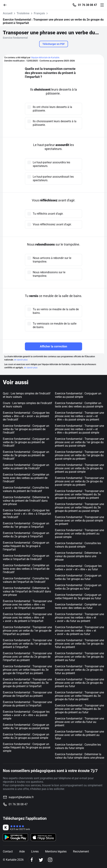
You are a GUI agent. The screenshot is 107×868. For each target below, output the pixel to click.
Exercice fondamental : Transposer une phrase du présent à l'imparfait (27, 704)
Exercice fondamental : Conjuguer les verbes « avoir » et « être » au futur (78, 568)
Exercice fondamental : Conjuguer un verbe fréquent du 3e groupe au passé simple (27, 747)
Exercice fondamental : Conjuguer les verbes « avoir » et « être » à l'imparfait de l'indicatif (27, 514)
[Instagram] (50, 860)
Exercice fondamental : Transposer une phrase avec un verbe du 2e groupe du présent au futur (79, 683)
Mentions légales (56, 851)
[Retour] (6, 5)
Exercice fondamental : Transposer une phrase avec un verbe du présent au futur (79, 735)
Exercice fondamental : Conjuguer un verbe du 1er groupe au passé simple (26, 726)
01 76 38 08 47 (87, 5)
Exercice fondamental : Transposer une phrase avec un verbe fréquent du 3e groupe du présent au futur (79, 709)
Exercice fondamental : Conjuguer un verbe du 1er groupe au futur (78, 577)
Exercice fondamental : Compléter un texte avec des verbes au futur (78, 606)
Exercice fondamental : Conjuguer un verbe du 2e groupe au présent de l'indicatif (26, 442)
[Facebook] (32, 860)
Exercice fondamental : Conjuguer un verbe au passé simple (78, 395)
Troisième (23, 13)
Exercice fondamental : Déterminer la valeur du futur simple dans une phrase (80, 756)
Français (39, 13)
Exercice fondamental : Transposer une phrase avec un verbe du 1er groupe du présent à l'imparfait (27, 644)
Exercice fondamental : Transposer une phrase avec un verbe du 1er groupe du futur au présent (79, 644)
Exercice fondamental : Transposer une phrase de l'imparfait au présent (27, 694)
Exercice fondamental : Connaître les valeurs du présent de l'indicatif (26, 489)
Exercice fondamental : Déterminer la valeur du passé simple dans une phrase (78, 556)
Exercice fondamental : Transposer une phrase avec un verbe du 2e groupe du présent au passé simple (79, 468)
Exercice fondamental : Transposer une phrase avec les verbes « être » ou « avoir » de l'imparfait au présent (27, 604)
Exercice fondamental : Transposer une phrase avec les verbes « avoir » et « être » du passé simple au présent (79, 416)
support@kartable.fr (21, 797)
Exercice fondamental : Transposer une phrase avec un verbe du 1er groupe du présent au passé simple (79, 442)
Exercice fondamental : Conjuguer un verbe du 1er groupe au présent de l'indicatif (26, 429)
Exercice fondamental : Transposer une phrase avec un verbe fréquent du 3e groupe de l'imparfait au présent (27, 670)
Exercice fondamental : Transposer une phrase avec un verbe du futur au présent (79, 722)
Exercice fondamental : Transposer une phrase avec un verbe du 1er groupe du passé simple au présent (79, 455)
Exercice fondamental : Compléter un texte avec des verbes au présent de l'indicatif (26, 478)
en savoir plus (21, 360)
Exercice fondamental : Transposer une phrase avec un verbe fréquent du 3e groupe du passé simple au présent (79, 494)
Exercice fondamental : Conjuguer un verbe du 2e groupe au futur (78, 587)
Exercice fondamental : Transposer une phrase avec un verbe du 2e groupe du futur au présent (79, 670)
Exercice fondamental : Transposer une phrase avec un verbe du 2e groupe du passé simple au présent (79, 481)
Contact (8, 851)
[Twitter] (41, 860)
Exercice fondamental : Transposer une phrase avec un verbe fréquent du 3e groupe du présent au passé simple (79, 507)
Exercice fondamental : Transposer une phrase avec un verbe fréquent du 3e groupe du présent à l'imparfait (27, 683)
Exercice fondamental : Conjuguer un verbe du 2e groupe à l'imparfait (26, 535)
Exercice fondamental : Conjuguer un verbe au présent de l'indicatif (26, 467)
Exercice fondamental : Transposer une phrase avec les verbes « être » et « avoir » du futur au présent (79, 618)
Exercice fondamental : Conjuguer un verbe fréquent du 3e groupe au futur (78, 597)
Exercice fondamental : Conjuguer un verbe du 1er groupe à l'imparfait (26, 525)
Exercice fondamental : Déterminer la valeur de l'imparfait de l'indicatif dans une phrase (27, 591)
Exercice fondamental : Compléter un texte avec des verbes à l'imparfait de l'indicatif (26, 569)
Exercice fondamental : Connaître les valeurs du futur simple (78, 746)
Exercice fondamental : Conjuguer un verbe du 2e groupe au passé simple (26, 736)
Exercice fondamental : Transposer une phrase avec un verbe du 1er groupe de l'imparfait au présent (27, 631)
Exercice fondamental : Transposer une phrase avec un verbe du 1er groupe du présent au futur (79, 657)
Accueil (8, 13)
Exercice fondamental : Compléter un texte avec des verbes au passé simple (79, 405)
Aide (22, 851)
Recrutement (81, 851)
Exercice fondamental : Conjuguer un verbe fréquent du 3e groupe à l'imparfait (26, 546)
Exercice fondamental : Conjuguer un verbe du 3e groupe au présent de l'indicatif (26, 455)
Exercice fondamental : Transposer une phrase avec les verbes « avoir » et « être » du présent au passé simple (79, 429)
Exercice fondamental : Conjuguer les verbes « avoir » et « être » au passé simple (26, 715)
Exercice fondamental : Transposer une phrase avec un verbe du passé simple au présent (79, 520)
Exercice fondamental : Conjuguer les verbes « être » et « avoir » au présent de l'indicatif (26, 416)
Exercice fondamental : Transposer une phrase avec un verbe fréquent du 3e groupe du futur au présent (79, 696)
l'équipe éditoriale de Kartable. (45, 58)
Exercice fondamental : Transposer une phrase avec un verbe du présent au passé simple (79, 534)
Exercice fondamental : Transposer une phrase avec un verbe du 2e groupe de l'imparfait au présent (27, 657)
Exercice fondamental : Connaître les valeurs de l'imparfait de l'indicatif (26, 580)
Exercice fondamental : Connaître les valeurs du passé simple (78, 545)
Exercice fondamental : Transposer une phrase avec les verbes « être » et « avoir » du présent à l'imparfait (27, 618)
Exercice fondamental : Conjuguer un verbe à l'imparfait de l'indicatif (26, 557)
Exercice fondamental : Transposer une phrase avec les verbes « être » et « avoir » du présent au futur (79, 631)
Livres (35, 851)
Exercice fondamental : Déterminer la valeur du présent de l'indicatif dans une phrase (26, 501)
